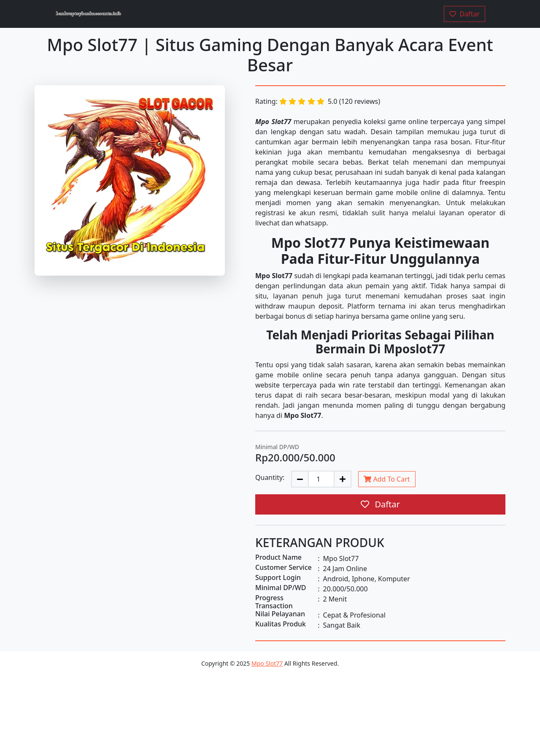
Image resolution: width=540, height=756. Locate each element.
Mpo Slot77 (267, 663)
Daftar (380, 504)
